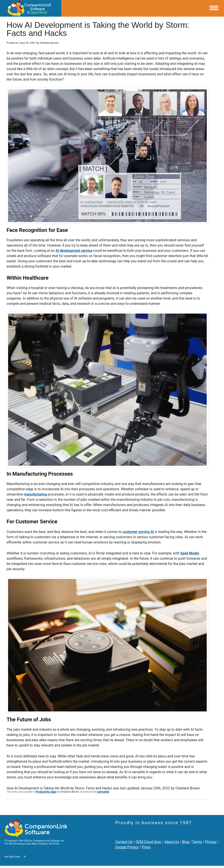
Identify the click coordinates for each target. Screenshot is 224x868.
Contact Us (124, 842)
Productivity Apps (46, 792)
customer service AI (138, 532)
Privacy (211, 842)
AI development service (74, 251)
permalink (103, 792)
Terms (197, 842)
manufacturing (35, 494)
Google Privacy (127, 847)
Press (146, 847)
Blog (185, 842)
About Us (172, 842)
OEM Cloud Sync (149, 842)
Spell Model (190, 553)
